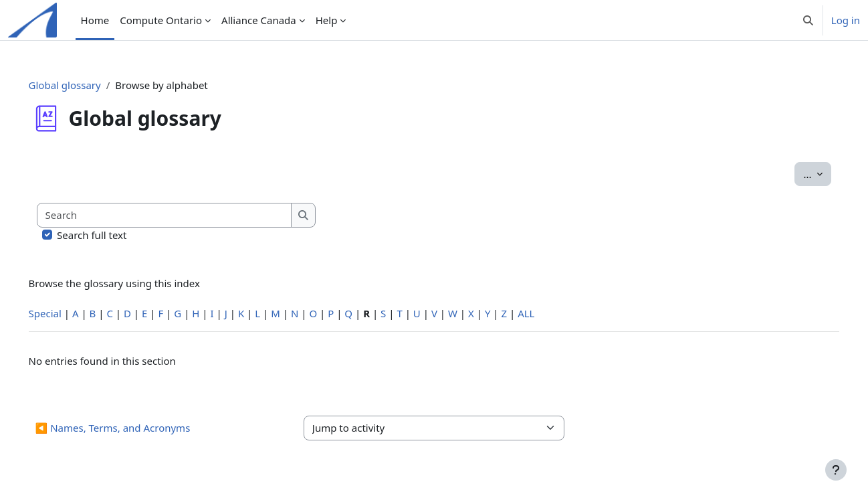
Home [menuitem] (95, 20)
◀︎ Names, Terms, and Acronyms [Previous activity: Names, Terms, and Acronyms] (132, 428)
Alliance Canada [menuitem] (259, 20)
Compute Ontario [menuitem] (161, 20)
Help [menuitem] (327, 20)
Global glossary (84, 85)
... (798, 173)
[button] (808, 20)
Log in (846, 20)
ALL (545, 313)
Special (64, 313)
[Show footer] (836, 470)
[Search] (184, 215)
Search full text (111, 235)
